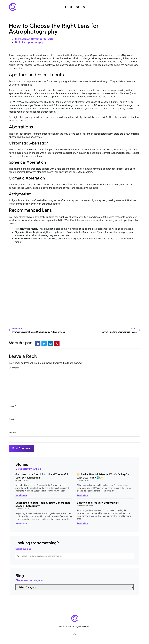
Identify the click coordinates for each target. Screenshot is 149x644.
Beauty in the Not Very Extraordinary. (98, 503)
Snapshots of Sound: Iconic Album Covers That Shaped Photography (43, 504)
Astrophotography (33, 42)
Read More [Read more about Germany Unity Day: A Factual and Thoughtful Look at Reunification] (21, 495)
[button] (38, 344)
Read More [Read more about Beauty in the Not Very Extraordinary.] (82, 523)
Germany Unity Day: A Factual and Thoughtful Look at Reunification (42, 476)
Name (12, 406)
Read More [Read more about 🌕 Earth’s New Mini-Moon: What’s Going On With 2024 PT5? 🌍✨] (82, 495)
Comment (14, 368)
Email (12, 419)
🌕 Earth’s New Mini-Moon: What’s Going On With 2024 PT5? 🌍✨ (103, 476)
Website (13, 432)
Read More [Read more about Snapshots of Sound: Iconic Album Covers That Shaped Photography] (21, 524)
